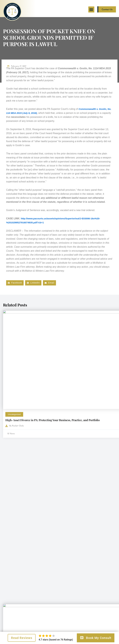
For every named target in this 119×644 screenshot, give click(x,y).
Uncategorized (14, 353)
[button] (91, 9)
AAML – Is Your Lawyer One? (81, 391)
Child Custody (72, 385)
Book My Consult (96, 638)
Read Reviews (22, 638)
